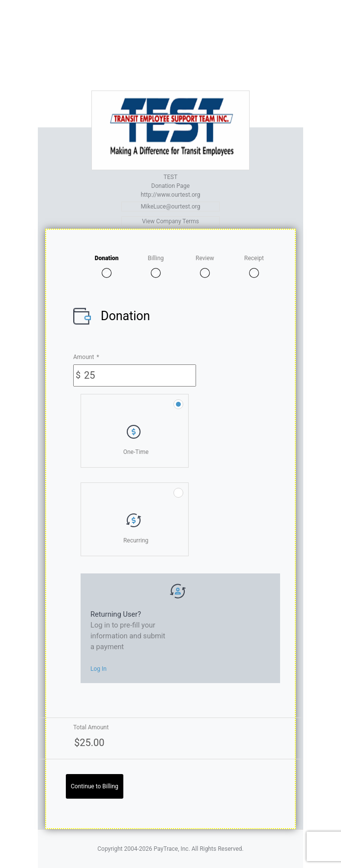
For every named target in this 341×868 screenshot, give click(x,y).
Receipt (254, 258)
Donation (107, 258)
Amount (86, 357)
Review (205, 258)
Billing (156, 258)
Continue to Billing (95, 786)
